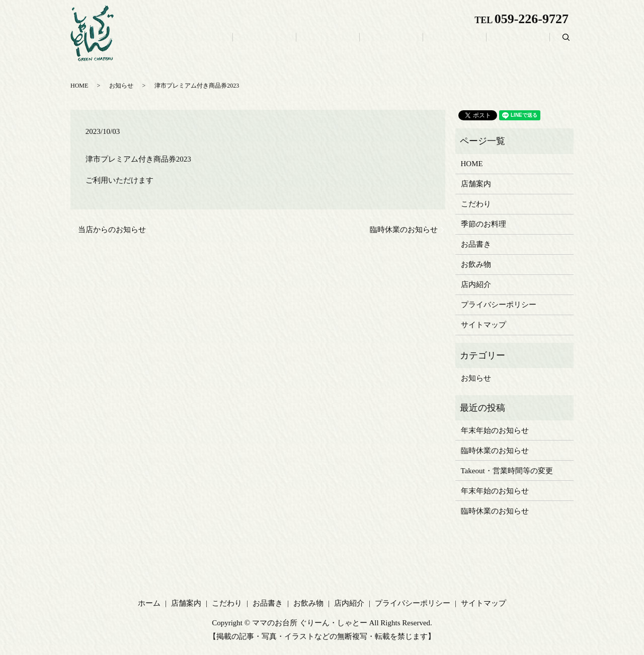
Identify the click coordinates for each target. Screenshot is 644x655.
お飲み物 (477, 44)
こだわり (380, 44)
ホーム (288, 44)
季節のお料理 (484, 224)
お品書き (429, 44)
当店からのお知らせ (112, 230)
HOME (472, 164)
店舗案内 (332, 44)
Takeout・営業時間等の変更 (507, 471)
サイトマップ (484, 325)
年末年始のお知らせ (495, 430)
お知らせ (476, 378)
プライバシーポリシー (499, 305)
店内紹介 (525, 44)
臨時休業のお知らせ (404, 230)
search (566, 43)
